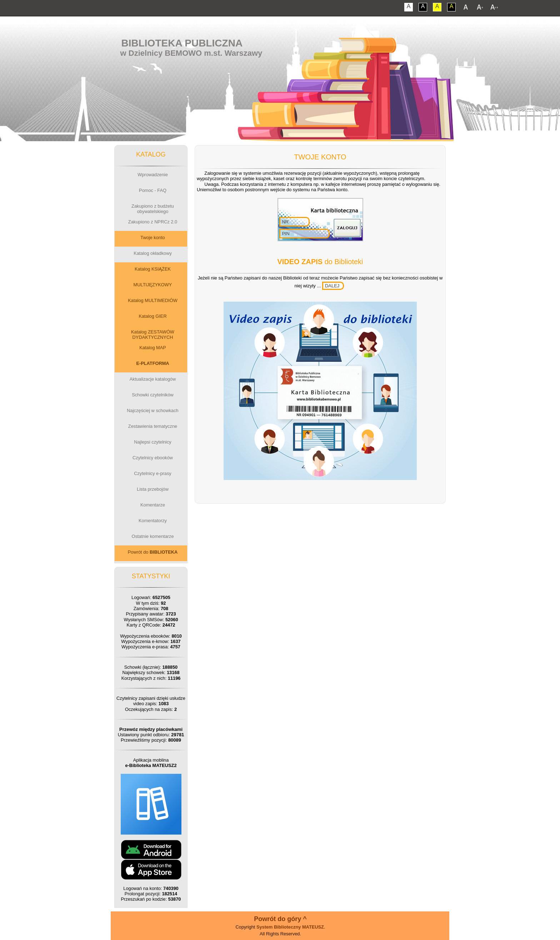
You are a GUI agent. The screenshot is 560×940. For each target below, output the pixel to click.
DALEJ (332, 286)
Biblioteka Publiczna (182, 43)
